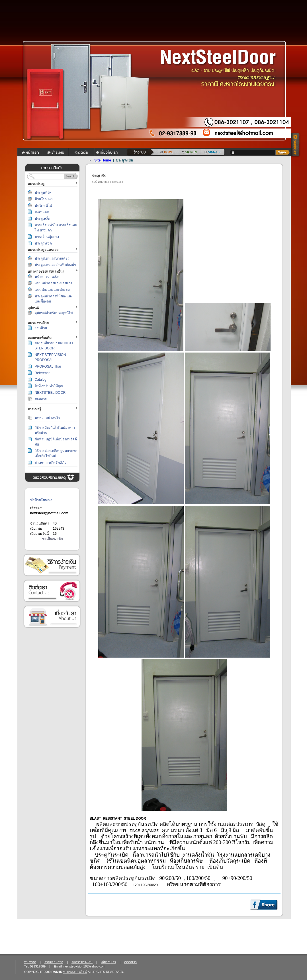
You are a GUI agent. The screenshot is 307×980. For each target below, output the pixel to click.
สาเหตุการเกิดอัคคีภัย (51, 463)
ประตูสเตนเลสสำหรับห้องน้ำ (55, 265)
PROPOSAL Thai (48, 366)
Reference (43, 373)
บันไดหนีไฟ (43, 206)
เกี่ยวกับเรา (52, 617)
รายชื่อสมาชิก (54, 962)
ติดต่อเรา (52, 591)
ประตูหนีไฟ (43, 192)
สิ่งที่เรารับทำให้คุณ (49, 386)
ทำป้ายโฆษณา (41, 500)
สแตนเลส (42, 212)
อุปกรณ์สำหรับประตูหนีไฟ (54, 313)
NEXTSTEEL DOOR (50, 393)
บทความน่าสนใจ (47, 418)
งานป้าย (41, 328)
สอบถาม (41, 399)
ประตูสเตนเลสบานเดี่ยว (52, 258)
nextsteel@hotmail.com (49, 513)
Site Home (103, 160)
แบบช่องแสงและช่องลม (52, 290)
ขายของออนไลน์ (75, 972)
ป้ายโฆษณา (44, 199)
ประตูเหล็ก (42, 219)
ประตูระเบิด (43, 243)
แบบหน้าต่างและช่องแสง (53, 283)
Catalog (41, 380)
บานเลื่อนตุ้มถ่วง (47, 237)
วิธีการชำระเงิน (52, 565)
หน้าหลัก (30, 962)
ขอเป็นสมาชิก (52, 539)
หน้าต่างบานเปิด (47, 277)
